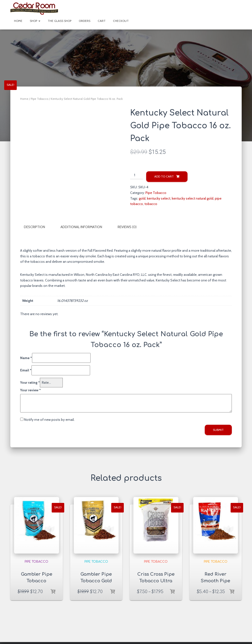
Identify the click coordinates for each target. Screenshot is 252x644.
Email (26, 370)
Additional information (81, 227)
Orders (85, 21)
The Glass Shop (60, 21)
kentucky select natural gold (193, 198)
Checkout (121, 21)
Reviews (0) (127, 227)
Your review (31, 390)
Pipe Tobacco (39, 99)
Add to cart (164, 176)
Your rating (30, 382)
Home (18, 21)
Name (26, 357)
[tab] (38, 227)
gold (142, 198)
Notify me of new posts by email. (49, 419)
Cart (102, 21)
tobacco (151, 204)
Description (34, 227)
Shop (35, 21)
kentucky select (159, 198)
